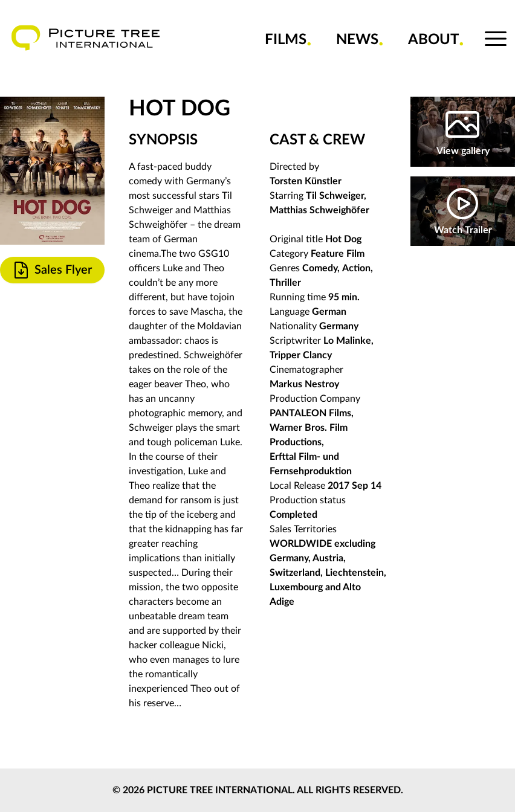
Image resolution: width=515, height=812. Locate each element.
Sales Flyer (52, 270)
